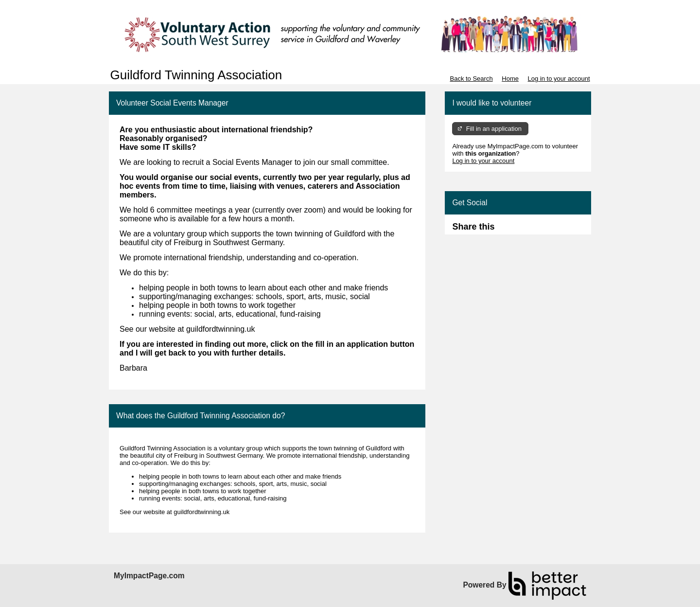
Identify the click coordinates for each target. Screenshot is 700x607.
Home (510, 79)
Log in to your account (559, 79)
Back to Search (471, 79)
